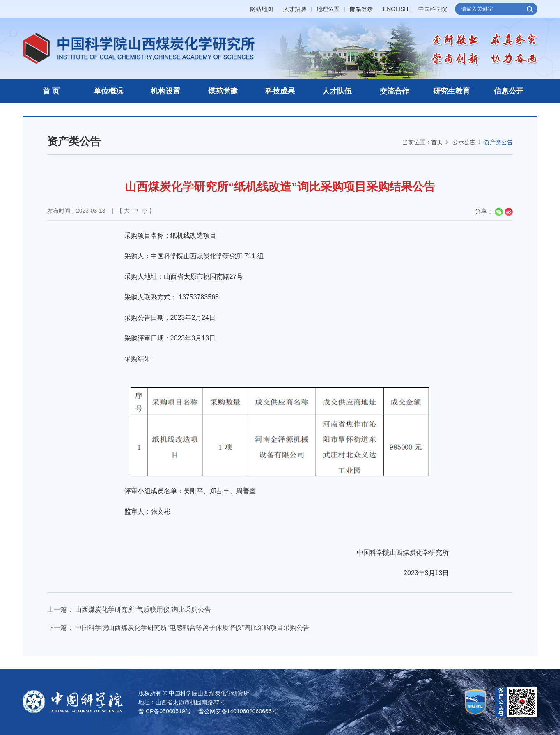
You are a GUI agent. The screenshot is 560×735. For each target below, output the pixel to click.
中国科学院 (433, 9)
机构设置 (165, 91)
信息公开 (509, 91)
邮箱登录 (361, 9)
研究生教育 (452, 91)
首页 (437, 142)
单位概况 (108, 91)
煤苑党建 (223, 91)
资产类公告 (498, 142)
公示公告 (464, 142)
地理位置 (328, 9)
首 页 (51, 91)
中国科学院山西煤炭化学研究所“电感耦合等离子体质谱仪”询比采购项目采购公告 (192, 628)
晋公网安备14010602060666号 (238, 711)
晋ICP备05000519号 (165, 711)
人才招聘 (295, 9)
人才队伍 (337, 91)
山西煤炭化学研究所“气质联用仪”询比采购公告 (143, 610)
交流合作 (395, 91)
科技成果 (280, 91)
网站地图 (262, 9)
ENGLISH (396, 9)
